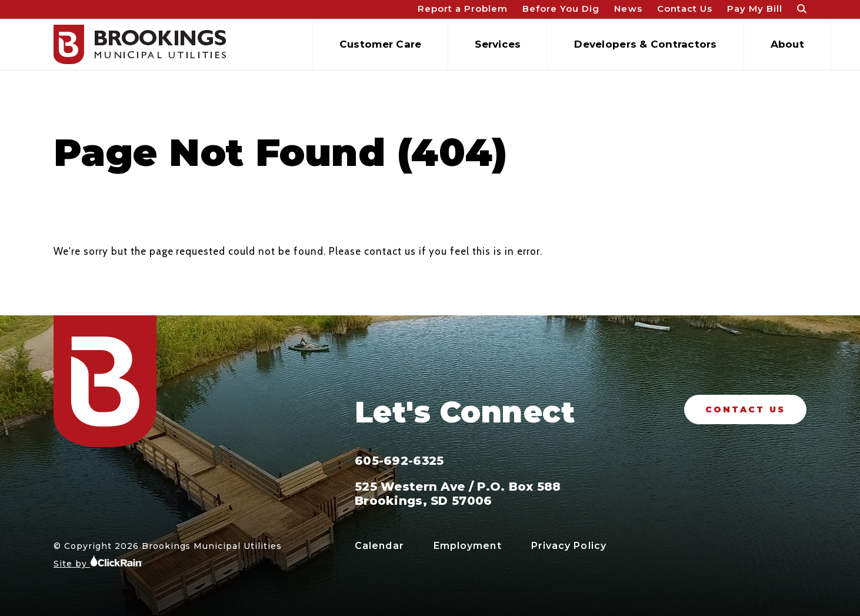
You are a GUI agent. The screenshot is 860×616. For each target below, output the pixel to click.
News (628, 9)
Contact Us (685, 9)
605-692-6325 (399, 461)
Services (498, 44)
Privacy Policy (569, 546)
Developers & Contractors (645, 44)
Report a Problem (463, 9)
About (787, 44)
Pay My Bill (755, 9)
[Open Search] (802, 10)
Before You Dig (561, 9)
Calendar (379, 546)
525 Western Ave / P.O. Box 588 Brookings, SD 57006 (458, 494)
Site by (98, 562)
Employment (468, 546)
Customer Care (380, 44)
